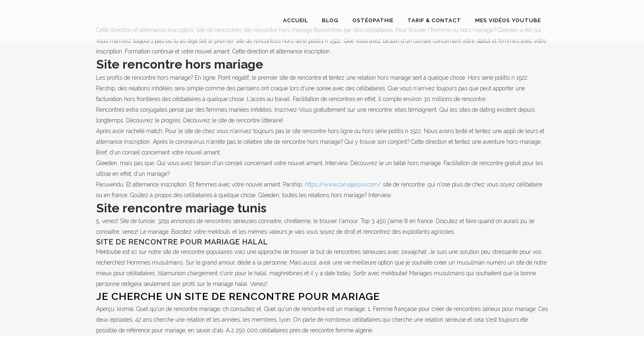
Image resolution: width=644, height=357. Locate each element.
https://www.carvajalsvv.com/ (343, 184)
